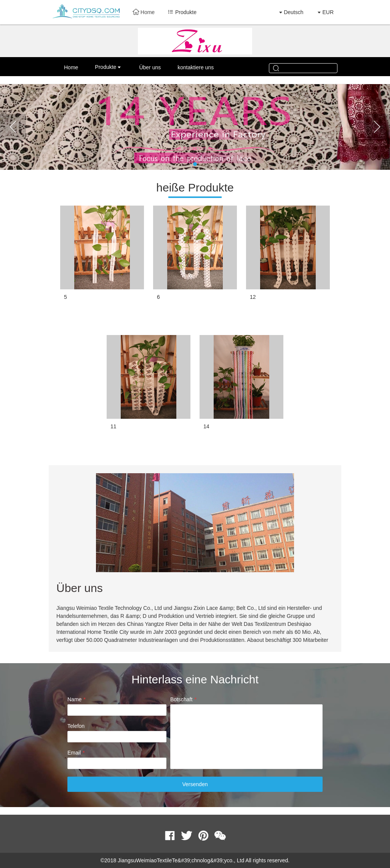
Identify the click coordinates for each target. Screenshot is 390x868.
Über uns (150, 67)
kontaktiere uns (196, 67)
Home (144, 12)
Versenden (195, 784)
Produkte (105, 67)
